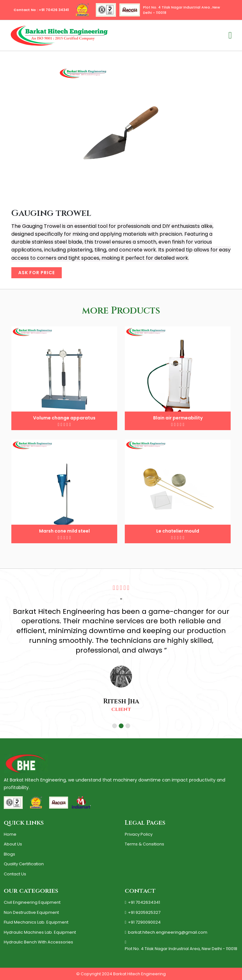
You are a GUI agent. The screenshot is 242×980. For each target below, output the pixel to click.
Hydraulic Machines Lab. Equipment (40, 932)
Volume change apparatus (64, 418)
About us (13, 844)
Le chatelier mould (178, 531)
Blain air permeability (178, 418)
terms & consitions (144, 844)
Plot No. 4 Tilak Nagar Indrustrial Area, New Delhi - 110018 (181, 946)
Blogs (9, 854)
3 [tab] (129, 727)
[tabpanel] (121, 649)
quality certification (24, 864)
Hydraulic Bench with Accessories (38, 942)
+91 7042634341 (142, 902)
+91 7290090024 (143, 922)
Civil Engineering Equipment (32, 902)
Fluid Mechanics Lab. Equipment (36, 922)
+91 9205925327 (143, 913)
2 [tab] (122, 727)
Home (10, 834)
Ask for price (37, 273)
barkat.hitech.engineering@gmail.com (166, 932)
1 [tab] (115, 727)
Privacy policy (139, 834)
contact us (15, 874)
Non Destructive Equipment (31, 912)
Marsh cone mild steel (64, 531)
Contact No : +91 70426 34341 (41, 10)
